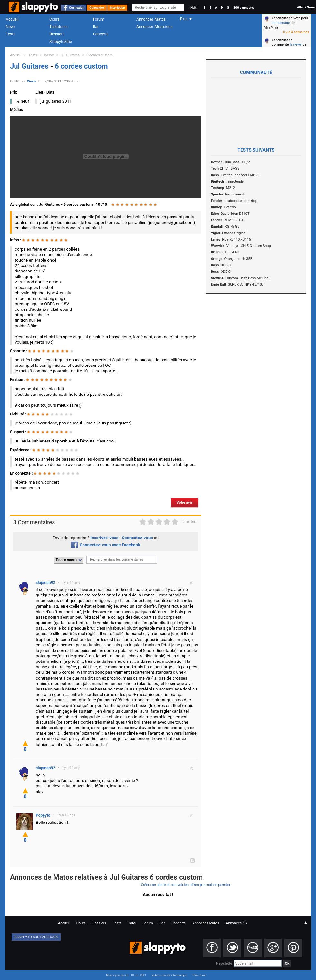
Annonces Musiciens (154, 27)
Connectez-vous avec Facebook (106, 545)
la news (296, 45)
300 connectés (244, 8)
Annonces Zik (237, 923)
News (11, 27)
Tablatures (59, 27)
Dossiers (57, 34)
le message (281, 23)
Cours (54, 19)
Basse (49, 55)
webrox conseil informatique (169, 975)
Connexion (77, 8)
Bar (96, 27)
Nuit (193, 8)
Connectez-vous (138, 538)
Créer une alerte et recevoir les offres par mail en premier (186, 885)
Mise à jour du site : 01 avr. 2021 (126, 975)
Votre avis (185, 503)
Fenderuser (281, 18)
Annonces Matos (151, 19)
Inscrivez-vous (104, 538)
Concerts (101, 34)
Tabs (132, 923)
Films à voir (199, 975)
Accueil (12, 19)
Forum (99, 19)
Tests (10, 34)
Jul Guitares (70, 55)
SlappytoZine (61, 42)
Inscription (117, 8)
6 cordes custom (99, 55)
